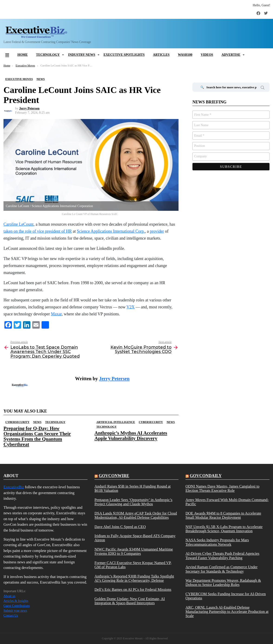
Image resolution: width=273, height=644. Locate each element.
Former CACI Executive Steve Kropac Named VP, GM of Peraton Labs (133, 565)
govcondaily (206, 476)
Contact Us (11, 616)
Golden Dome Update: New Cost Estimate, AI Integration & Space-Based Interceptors (130, 601)
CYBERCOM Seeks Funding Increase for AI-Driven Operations (226, 596)
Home (23, 55)
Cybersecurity (17, 422)
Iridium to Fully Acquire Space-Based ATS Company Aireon (135, 538)
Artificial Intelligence (116, 422)
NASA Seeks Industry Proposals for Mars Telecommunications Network (217, 542)
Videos (207, 55)
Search (263, 88)
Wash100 (185, 55)
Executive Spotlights (124, 55)
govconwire (114, 476)
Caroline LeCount (18, 224)
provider (157, 231)
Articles (161, 55)
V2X (131, 307)
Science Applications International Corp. (111, 231)
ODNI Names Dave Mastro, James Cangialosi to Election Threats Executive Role (223, 489)
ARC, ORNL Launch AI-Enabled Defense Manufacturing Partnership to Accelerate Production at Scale (227, 612)
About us (9, 596)
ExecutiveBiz (14, 487)
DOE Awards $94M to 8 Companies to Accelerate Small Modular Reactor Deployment (223, 515)
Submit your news (15, 611)
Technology (48, 55)
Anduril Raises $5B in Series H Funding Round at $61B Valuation (133, 489)
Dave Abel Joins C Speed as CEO (120, 527)
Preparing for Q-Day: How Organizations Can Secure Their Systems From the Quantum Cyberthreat (37, 436)
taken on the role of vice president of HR (38, 231)
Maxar (56, 314)
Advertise (231, 55)
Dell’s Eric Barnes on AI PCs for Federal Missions (133, 590)
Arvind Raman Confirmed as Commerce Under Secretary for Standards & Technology (221, 569)
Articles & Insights (16, 601)
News (37, 422)
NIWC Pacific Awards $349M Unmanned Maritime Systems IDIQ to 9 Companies (134, 552)
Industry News (82, 55)
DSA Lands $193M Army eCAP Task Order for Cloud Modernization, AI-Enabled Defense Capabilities (136, 515)
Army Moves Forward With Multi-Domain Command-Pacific (227, 502)
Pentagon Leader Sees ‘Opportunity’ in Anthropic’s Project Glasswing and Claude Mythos (133, 502)
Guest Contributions (17, 606)
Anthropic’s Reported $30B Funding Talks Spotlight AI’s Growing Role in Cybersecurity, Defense (134, 578)
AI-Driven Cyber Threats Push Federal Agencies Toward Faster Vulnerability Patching (222, 556)
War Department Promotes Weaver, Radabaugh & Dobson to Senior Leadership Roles (223, 583)
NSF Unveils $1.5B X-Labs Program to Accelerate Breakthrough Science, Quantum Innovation (224, 529)
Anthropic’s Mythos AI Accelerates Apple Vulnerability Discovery (131, 436)
